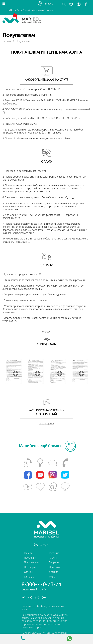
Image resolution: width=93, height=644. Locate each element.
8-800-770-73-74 (19, 10)
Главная (7, 41)
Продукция (30, 558)
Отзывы (28, 572)
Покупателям (31, 563)
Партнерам (30, 567)
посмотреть (46, 424)
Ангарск (48, 4)
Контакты (29, 577)
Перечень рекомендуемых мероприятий (44, 633)
